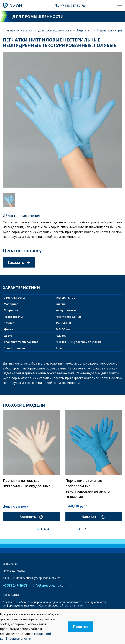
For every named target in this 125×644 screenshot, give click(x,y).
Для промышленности (55, 30)
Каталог (27, 30)
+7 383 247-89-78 (73, 6)
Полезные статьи (14, 571)
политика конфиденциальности (86, 602)
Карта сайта (11, 595)
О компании (10, 564)
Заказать (19, 262)
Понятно (81, 627)
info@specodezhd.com (50, 586)
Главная (9, 30)
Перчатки (84, 30)
